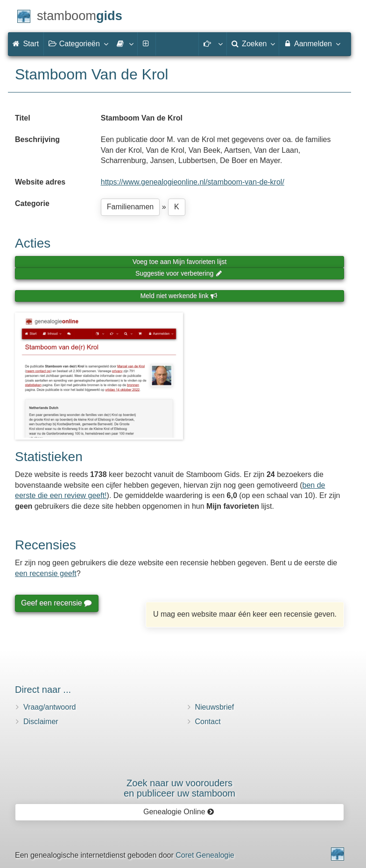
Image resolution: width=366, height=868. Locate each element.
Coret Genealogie (205, 855)
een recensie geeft (46, 573)
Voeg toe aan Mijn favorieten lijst (180, 262)
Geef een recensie (56, 603)
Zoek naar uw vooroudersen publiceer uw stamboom (179, 788)
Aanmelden (312, 43)
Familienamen (130, 207)
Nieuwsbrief (215, 707)
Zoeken (253, 43)
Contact (208, 722)
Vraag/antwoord (49, 707)
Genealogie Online (179, 812)
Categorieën (78, 43)
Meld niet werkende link (179, 296)
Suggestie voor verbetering (179, 273)
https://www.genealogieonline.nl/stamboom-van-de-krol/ (193, 182)
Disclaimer (41, 722)
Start (26, 44)
